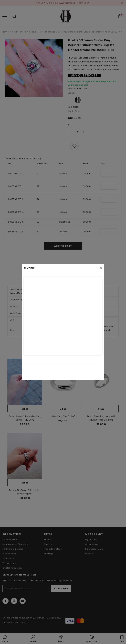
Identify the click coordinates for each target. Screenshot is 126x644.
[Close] (101, 268)
